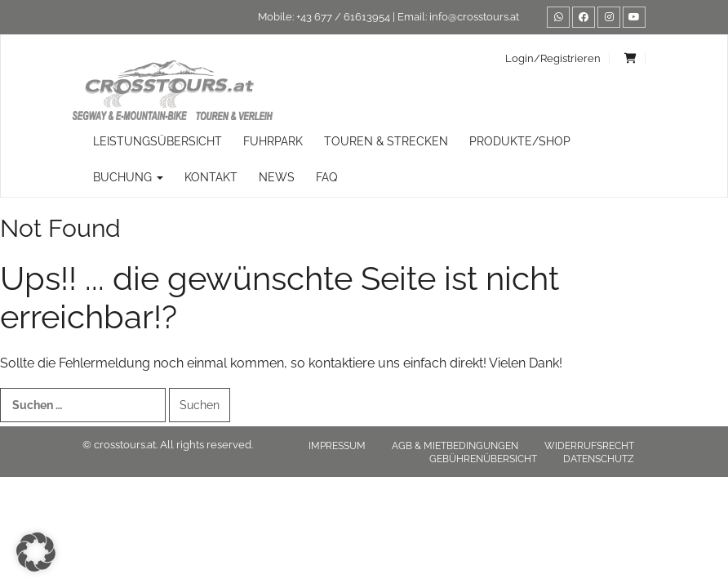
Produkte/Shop (520, 141)
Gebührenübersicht (483, 459)
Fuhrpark (273, 141)
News (277, 177)
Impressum (337, 446)
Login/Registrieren (553, 58)
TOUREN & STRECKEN (386, 141)
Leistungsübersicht (158, 141)
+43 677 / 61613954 (343, 17)
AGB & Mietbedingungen (455, 446)
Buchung (128, 177)
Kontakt (211, 177)
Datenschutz (599, 459)
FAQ (326, 177)
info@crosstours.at (474, 17)
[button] (36, 552)
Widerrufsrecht (589, 446)
